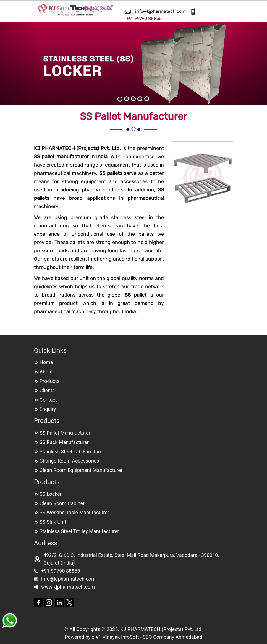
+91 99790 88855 (144, 18)
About (46, 372)
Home (46, 362)
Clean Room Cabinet (62, 503)
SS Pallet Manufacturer (65, 433)
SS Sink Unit (53, 522)
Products (49, 381)
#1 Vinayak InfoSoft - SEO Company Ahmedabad (149, 637)
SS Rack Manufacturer (64, 442)
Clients (47, 390)
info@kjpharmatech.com (160, 11)
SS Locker (51, 494)
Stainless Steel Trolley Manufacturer (79, 531)
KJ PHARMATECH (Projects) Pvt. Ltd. (161, 629)
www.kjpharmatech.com (68, 587)
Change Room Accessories (69, 461)
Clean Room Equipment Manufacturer (81, 470)
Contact (48, 400)
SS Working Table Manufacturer (74, 512)
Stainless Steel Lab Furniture (71, 452)
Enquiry (48, 409)
